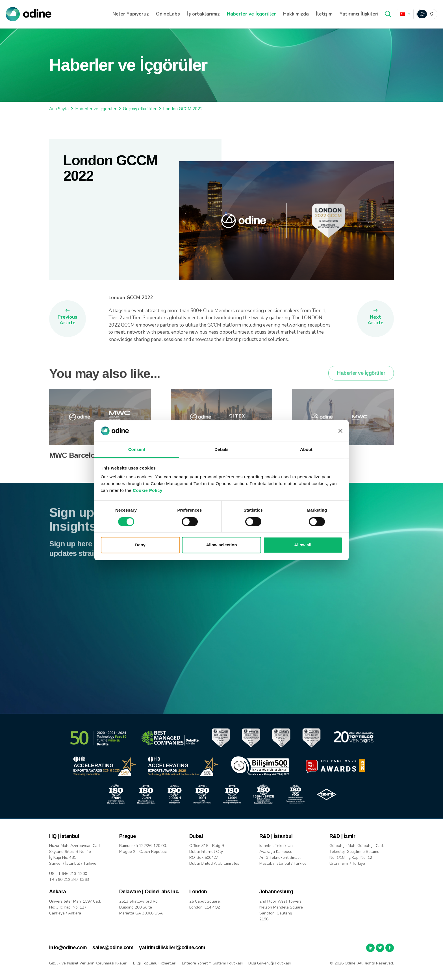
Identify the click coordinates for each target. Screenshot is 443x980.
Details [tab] (221, 450)
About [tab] (306, 450)
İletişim (324, 14)
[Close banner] (340, 431)
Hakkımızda (296, 14)
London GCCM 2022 (183, 109)
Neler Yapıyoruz (131, 14)
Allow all (303, 545)
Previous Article (68, 320)
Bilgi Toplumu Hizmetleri (155, 963)
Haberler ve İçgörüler (251, 14)
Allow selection (221, 545)
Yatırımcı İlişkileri (359, 14)
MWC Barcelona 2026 (85, 465)
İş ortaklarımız (203, 14)
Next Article (375, 320)
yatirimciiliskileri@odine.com (172, 948)
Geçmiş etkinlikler (140, 109)
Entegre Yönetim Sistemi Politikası (212, 963)
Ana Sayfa (59, 109)
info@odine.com (68, 948)
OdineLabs (168, 14)
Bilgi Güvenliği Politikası (270, 963)
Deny (140, 545)
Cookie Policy (148, 491)
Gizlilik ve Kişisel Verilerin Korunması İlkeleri (88, 963)
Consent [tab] (137, 450)
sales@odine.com (113, 948)
